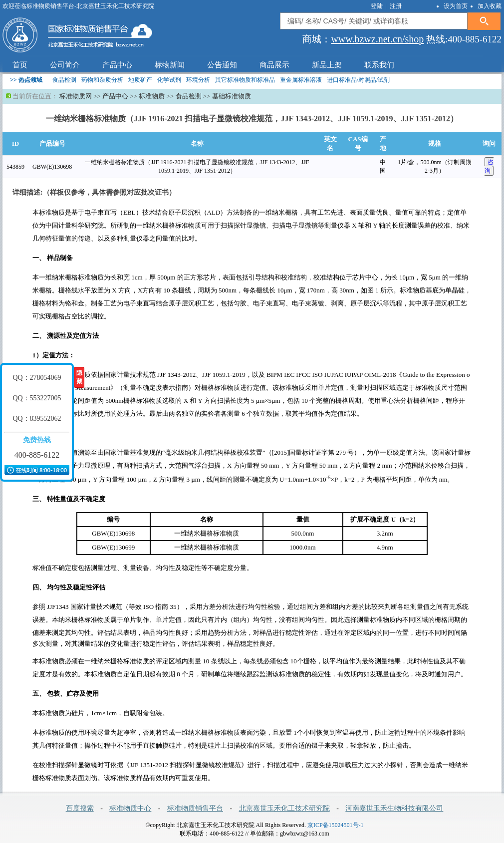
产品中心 (117, 65)
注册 (396, 6)
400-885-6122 (37, 455)
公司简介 (65, 65)
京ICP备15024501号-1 (336, 825)
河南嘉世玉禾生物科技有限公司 (394, 808)
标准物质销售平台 (195, 808)
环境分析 (198, 80)
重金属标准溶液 (301, 80)
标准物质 (152, 96)
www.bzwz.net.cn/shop (377, 39)
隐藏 (79, 377)
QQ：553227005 (37, 398)
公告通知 (222, 65)
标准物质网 (76, 96)
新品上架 (327, 65)
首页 (20, 65)
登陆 (378, 6)
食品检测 (64, 80)
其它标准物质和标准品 (245, 80)
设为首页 (456, 6)
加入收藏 (490, 6)
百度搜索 (80, 808)
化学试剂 (169, 80)
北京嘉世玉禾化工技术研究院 (284, 808)
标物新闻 (170, 65)
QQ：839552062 (37, 419)
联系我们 (379, 65)
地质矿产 (140, 80)
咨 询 (489, 166)
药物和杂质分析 (102, 80)
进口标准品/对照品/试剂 (359, 80)
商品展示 (274, 65)
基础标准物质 (232, 96)
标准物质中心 (130, 808)
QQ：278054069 (37, 378)
